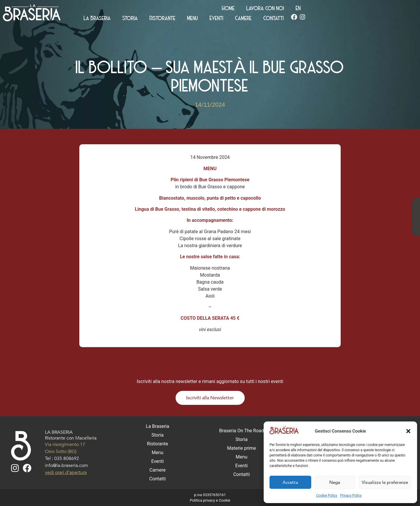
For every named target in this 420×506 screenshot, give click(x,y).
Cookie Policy (327, 496)
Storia (231, 19)
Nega (335, 482)
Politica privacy (202, 500)
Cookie (224, 500)
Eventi (317, 19)
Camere (344, 19)
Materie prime (242, 448)
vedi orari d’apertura (66, 472)
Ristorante (263, 19)
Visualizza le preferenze (385, 482)
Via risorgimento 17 (65, 444)
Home (329, 9)
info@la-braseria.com (66, 465)
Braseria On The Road (242, 431)
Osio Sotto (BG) (61, 451)
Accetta (290, 482)
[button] (408, 431)
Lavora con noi (366, 9)
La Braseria (198, 19)
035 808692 (67, 458)
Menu (293, 19)
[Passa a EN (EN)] (399, 9)
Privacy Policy (351, 496)
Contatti (374, 19)
